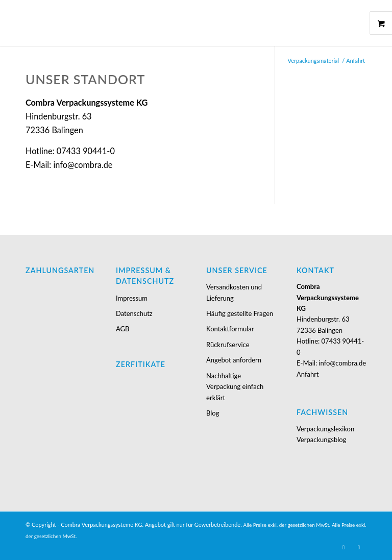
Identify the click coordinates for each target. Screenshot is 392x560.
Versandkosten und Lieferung (234, 292)
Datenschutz (134, 313)
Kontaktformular (230, 329)
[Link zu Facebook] (359, 547)
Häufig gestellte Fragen (240, 313)
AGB (122, 329)
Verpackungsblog (321, 440)
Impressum (132, 298)
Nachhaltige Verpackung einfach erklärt (235, 387)
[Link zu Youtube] (344, 547)
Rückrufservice (228, 345)
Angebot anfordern (234, 360)
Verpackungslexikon (325, 429)
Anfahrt (308, 374)
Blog (213, 413)
